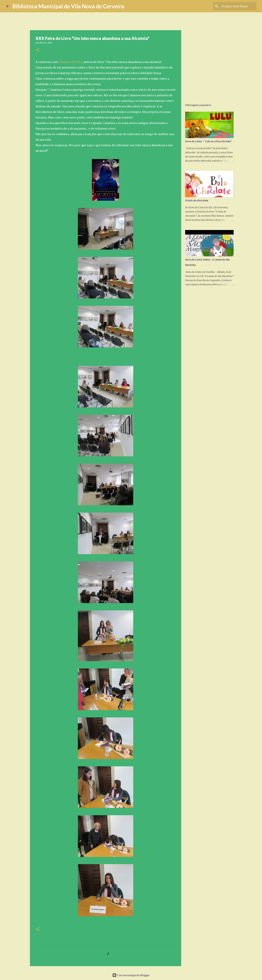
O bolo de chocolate (197, 201)
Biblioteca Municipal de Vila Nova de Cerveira (68, 6)
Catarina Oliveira (70, 62)
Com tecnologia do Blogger (131, 975)
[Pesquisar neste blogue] (238, 6)
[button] (38, 50)
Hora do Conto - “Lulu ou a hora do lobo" (209, 141)
